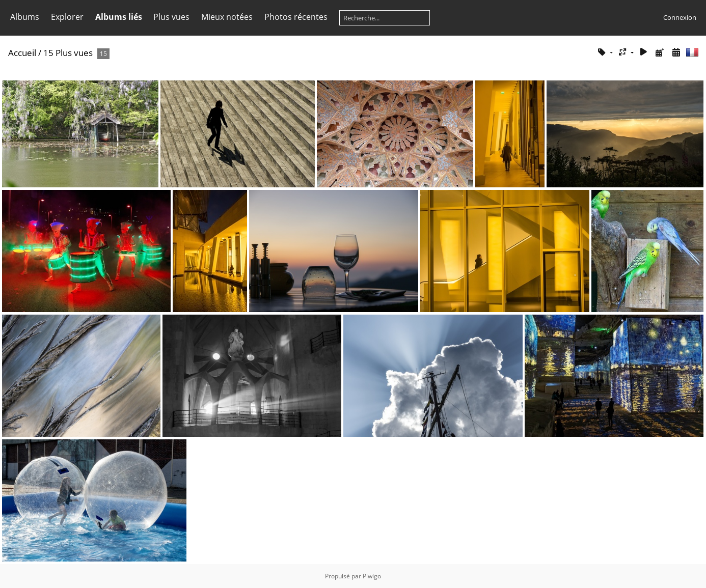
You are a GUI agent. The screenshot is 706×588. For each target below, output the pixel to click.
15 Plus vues (68, 53)
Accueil (22, 53)
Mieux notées (227, 17)
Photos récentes (296, 17)
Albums (25, 17)
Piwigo (372, 576)
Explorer (67, 17)
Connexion (680, 17)
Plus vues (171, 17)
